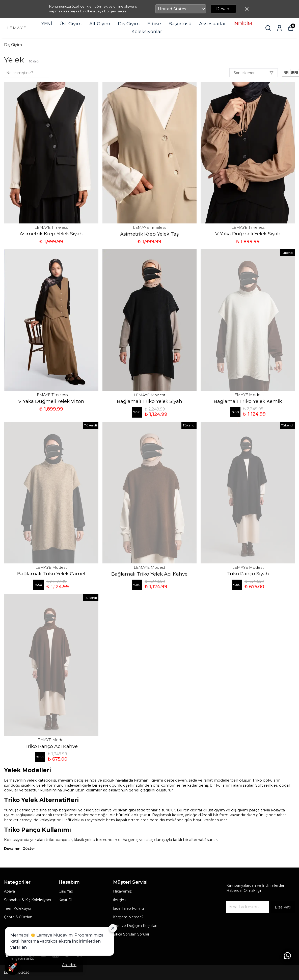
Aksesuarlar (212, 24)
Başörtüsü (180, 24)
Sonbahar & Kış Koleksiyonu (28, 900)
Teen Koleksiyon (18, 908)
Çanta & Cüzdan (18, 917)
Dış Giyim (129, 24)
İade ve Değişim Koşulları (135, 926)
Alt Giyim (100, 24)
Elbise (154, 24)
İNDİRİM (243, 24)
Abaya (9, 891)
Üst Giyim (71, 24)
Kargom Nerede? (128, 917)
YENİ (47, 24)
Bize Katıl (283, 907)
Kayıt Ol (65, 900)
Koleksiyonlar (147, 32)
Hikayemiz (122, 891)
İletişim (119, 900)
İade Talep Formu (128, 908)
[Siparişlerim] (279, 28)
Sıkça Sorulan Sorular (131, 934)
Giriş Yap (66, 891)
